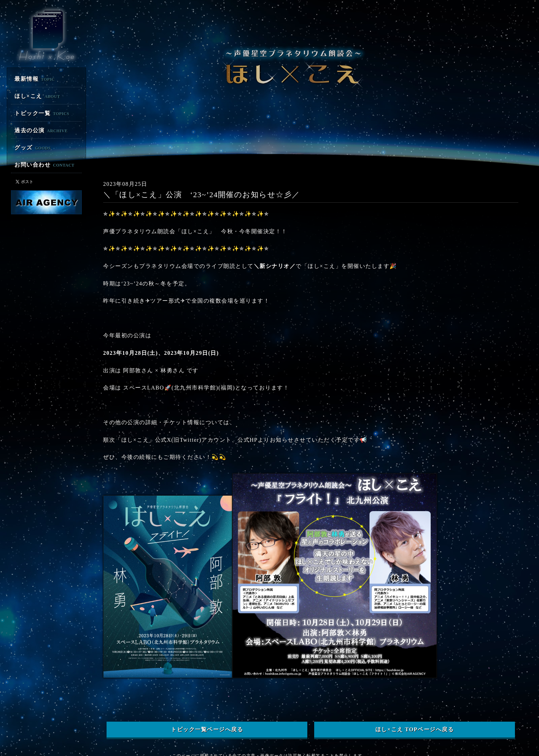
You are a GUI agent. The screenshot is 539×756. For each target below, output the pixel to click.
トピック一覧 (42, 113)
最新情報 (35, 79)
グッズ (32, 148)
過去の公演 (41, 130)
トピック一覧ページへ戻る (207, 713)
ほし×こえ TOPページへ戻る (415, 713)
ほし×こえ (37, 96)
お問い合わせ (45, 165)
